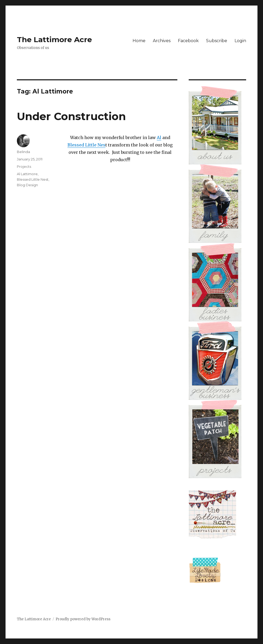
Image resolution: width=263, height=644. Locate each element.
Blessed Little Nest (33, 179)
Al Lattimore (27, 174)
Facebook (188, 41)
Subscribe (217, 41)
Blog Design (27, 185)
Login (240, 41)
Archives (162, 41)
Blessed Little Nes (86, 145)
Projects (24, 166)
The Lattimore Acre (54, 40)
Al (159, 137)
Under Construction (71, 116)
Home (139, 41)
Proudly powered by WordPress (83, 619)
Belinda (23, 152)
